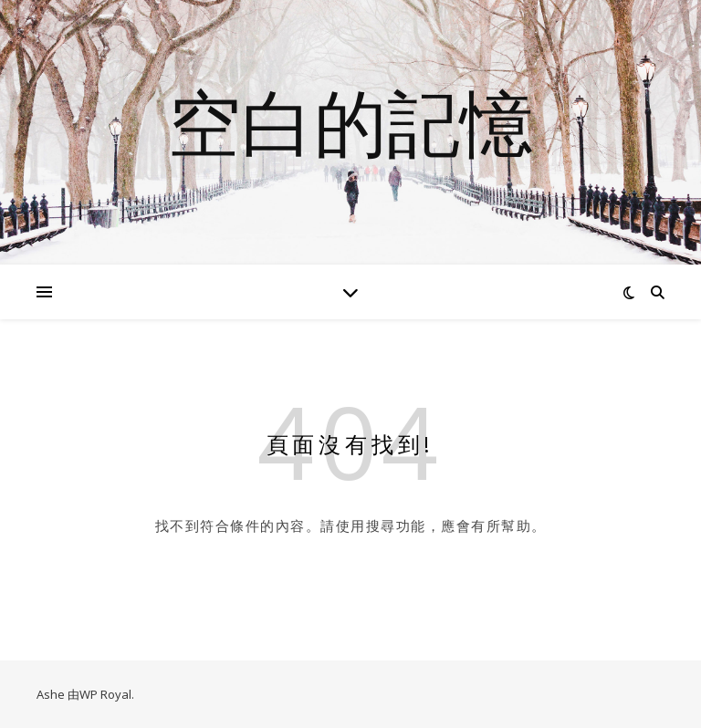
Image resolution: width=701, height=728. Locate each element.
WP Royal (105, 694)
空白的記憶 (350, 121)
